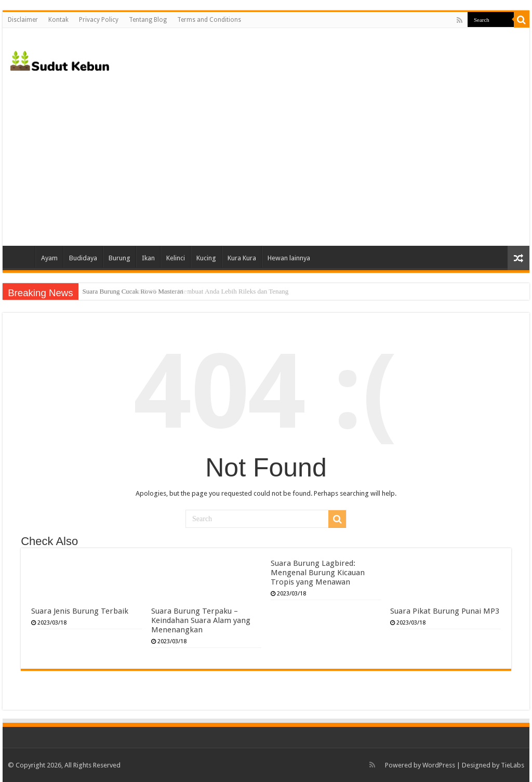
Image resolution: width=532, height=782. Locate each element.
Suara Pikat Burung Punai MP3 (445, 611)
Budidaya (83, 258)
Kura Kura (242, 258)
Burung (119, 258)
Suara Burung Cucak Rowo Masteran (133, 291)
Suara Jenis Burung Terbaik (80, 611)
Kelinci (176, 258)
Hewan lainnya (289, 258)
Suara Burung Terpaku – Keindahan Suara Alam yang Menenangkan (201, 620)
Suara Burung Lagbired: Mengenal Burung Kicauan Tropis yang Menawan (318, 573)
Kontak (58, 20)
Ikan (148, 258)
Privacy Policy (99, 20)
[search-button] (522, 20)
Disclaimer (23, 20)
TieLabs (513, 765)
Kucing (206, 258)
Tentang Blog (148, 20)
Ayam (49, 258)
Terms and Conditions (209, 20)
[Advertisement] (266, 157)
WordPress (439, 765)
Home (21, 257)
